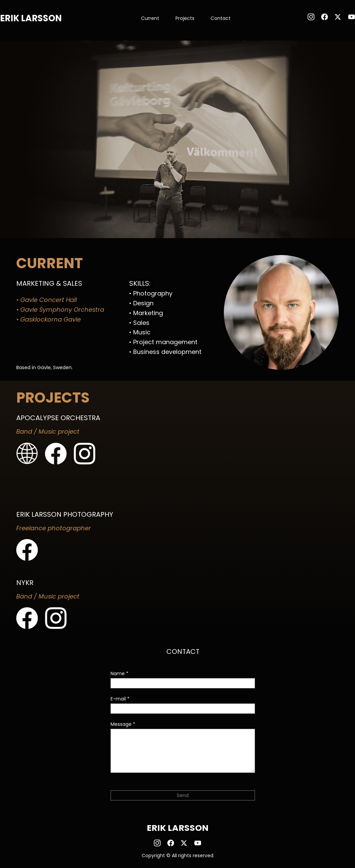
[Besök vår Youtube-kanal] (352, 17)
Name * (120, 673)
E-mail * (120, 699)
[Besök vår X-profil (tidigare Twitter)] (338, 17)
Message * (123, 724)
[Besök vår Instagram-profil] (311, 17)
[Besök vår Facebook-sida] (325, 17)
